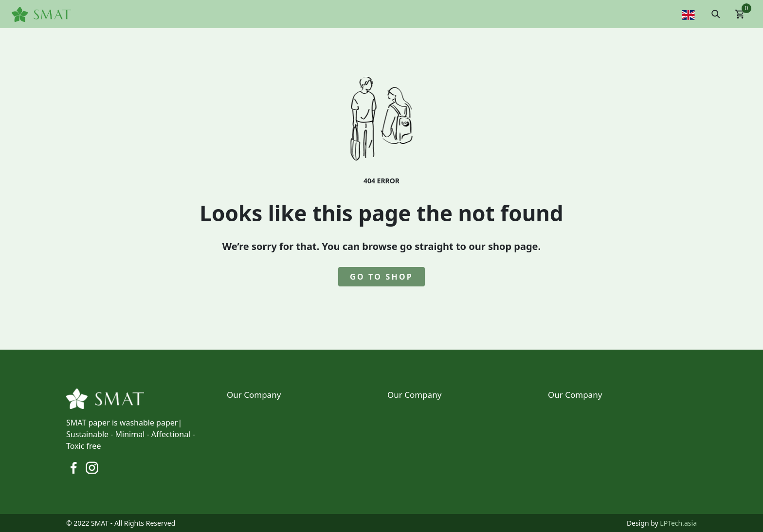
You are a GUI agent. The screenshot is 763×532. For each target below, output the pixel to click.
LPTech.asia (678, 523)
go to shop (381, 277)
